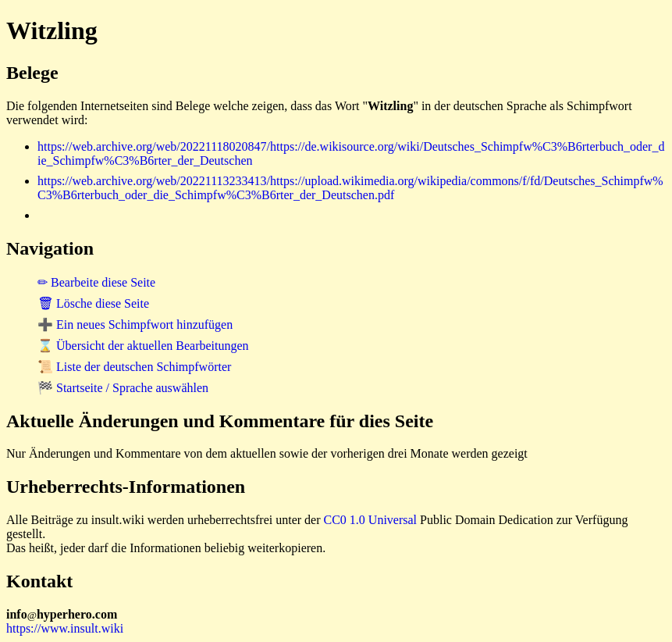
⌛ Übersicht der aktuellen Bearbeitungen (143, 346)
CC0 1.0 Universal (371, 520)
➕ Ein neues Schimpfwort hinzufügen (135, 325)
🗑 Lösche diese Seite (93, 303)
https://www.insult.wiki (65, 628)
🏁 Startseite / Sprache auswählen (123, 388)
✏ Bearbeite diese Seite (96, 282)
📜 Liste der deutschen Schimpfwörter (134, 367)
